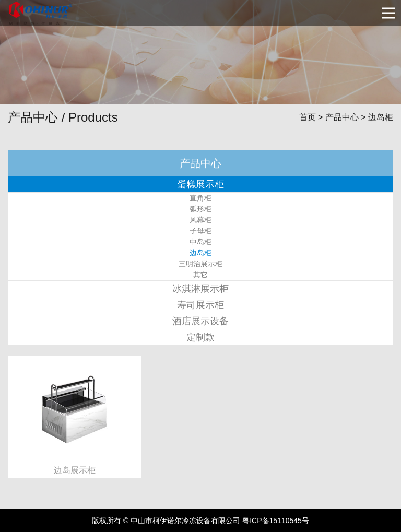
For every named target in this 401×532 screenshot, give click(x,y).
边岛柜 (200, 253)
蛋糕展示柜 (200, 184)
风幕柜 (200, 220)
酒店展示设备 (200, 321)
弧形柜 (200, 209)
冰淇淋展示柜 (200, 289)
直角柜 (200, 198)
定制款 (200, 337)
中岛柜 (200, 242)
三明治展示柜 (200, 264)
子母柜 (200, 231)
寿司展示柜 (200, 305)
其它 (200, 275)
